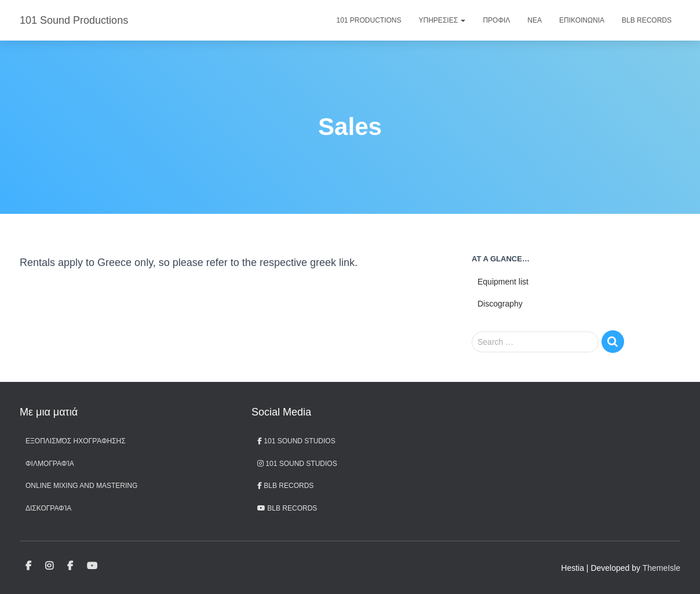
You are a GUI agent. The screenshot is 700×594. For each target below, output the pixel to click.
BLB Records (647, 20)
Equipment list (503, 282)
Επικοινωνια (582, 20)
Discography (500, 304)
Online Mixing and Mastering (81, 486)
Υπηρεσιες (442, 20)
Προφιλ (496, 20)
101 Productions (369, 20)
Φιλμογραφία (50, 464)
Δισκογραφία (48, 508)
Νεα (535, 20)
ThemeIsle (661, 568)
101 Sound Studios (296, 441)
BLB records (287, 508)
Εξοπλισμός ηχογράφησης (76, 441)
